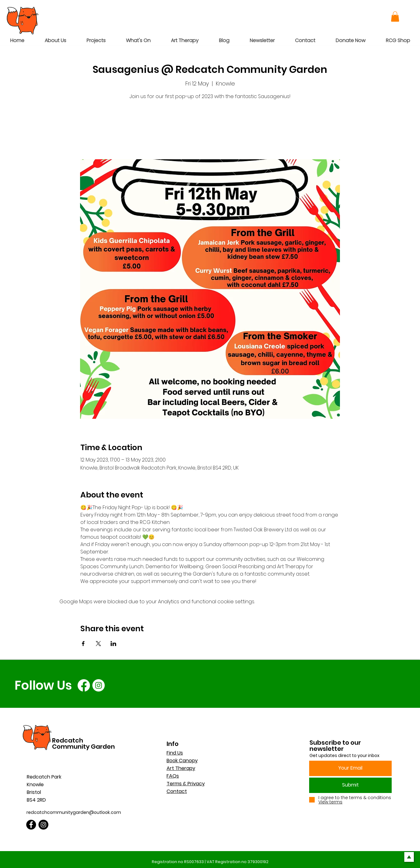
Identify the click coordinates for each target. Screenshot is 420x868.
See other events (210, 131)
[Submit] (350, 785)
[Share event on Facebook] (83, 644)
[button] (395, 16)
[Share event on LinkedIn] (113, 644)
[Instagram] (99, 685)
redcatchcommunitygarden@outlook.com (74, 812)
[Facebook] (84, 685)
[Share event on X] (98, 644)
